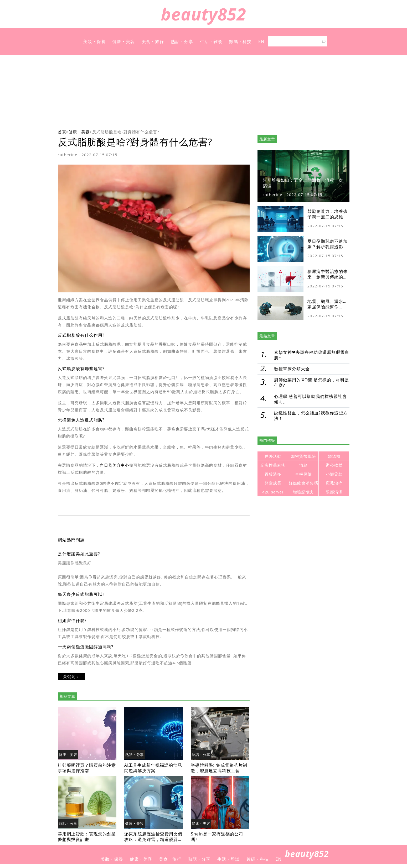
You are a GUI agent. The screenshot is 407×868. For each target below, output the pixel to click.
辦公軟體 (334, 465)
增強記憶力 (303, 492)
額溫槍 (334, 456)
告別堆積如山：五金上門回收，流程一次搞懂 (303, 183)
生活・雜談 (211, 41)
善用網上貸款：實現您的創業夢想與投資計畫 (87, 837)
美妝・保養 (94, 41)
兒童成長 (273, 483)
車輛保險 (303, 474)
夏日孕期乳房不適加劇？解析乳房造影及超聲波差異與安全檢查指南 (328, 249)
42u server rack (273, 493)
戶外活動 (273, 456)
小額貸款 (334, 474)
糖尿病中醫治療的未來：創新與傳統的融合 (328, 277)
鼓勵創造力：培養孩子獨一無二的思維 (328, 214)
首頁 (62, 132)
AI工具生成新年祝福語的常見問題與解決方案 (153, 768)
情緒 (303, 465)
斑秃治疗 (334, 483)
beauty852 (203, 14)
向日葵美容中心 (115, 465)
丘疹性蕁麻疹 (273, 465)
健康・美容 (124, 41)
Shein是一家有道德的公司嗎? (217, 837)
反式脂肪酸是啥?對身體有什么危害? (126, 132)
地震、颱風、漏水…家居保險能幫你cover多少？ (327, 307)
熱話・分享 (182, 41)
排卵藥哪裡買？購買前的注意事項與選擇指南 (87, 768)
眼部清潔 (334, 492)
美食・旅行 (153, 41)
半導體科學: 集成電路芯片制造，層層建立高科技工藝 (219, 768)
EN (261, 41)
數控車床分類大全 (292, 369)
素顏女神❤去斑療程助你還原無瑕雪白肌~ (312, 355)
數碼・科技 (240, 41)
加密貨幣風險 (303, 456)
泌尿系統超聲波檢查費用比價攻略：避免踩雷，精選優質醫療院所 (153, 839)
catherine (68, 155)
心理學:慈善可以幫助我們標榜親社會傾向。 (310, 399)
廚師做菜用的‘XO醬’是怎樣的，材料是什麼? (312, 383)
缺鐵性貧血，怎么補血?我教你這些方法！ (311, 416)
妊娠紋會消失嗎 (303, 483)
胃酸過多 (273, 474)
